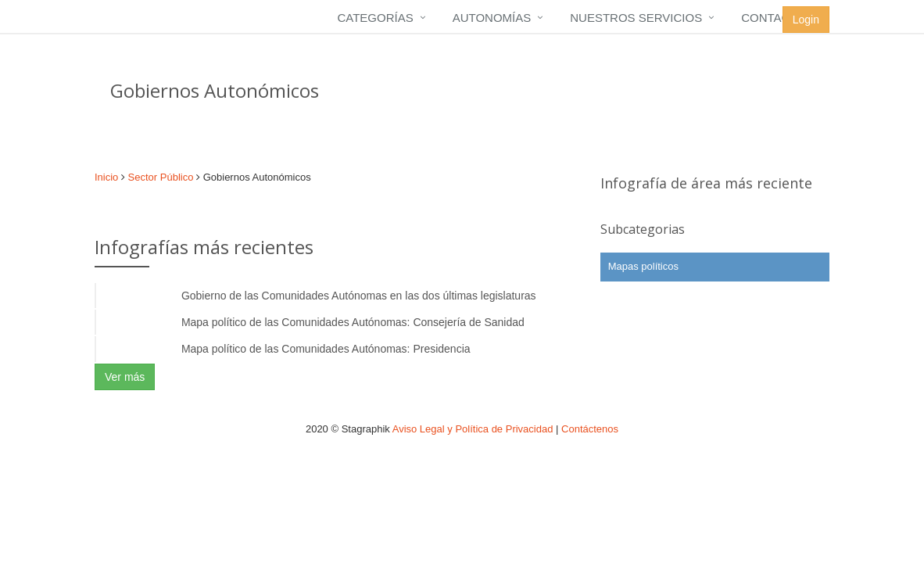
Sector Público (161, 177)
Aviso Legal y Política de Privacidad (473, 429)
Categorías (375, 18)
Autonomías (492, 18)
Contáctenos (590, 429)
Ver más (125, 377)
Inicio (106, 177)
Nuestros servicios (636, 18)
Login (806, 20)
